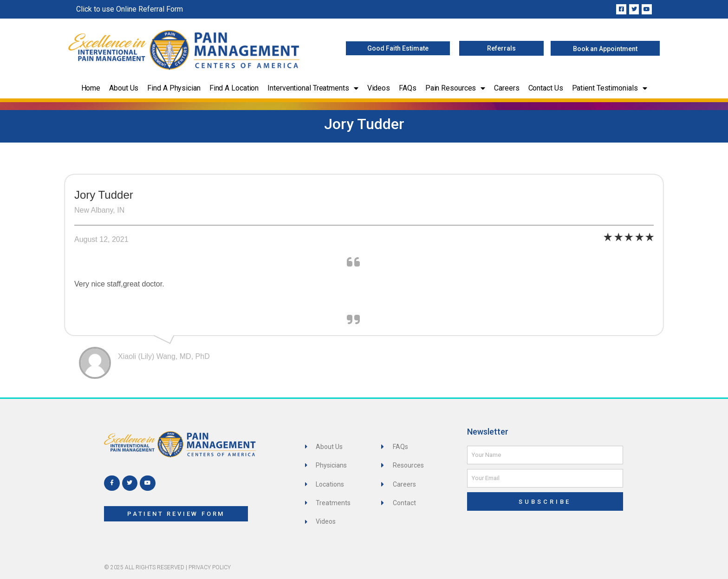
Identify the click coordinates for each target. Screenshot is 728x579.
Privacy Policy (210, 567)
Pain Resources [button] (455, 88)
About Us (124, 88)
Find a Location (234, 88)
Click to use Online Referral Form (130, 9)
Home (91, 88)
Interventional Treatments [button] (313, 88)
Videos (379, 88)
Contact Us (546, 88)
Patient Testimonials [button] (610, 88)
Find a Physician (174, 88)
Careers (507, 88)
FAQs (408, 88)
